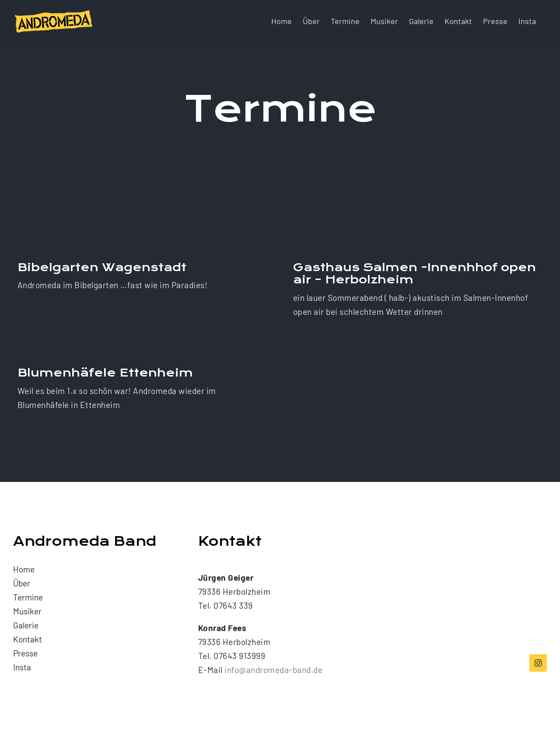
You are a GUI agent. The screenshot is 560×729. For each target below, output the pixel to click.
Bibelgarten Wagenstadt (102, 267)
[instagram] (538, 663)
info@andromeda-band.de (273, 670)
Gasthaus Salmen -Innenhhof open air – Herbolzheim (415, 274)
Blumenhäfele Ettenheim (105, 373)
